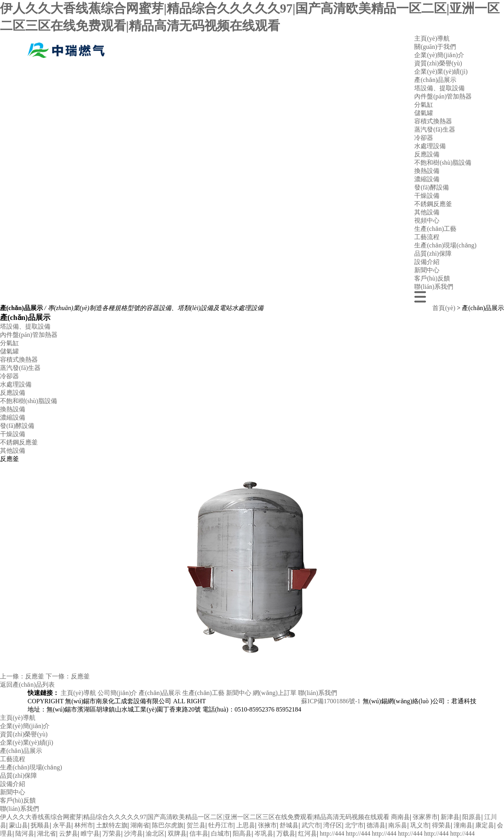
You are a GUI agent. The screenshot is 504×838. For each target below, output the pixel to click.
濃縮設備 (427, 179)
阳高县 (242, 833)
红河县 (308, 833)
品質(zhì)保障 (433, 254)
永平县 (62, 825)
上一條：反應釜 (22, 676)
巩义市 (420, 825)
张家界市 (425, 817)
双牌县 (177, 833)
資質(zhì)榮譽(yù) (438, 63)
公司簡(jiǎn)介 (118, 693)
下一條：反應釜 (68, 676)
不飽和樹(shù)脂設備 (443, 163)
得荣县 (441, 825)
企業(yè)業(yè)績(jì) (441, 72)
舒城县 (289, 825)
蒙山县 (19, 825)
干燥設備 (427, 196)
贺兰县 (196, 825)
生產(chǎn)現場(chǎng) (445, 245)
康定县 (485, 825)
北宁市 (354, 825)
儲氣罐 (424, 113)
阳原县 (472, 817)
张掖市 (267, 825)
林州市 (84, 825)
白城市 (220, 833)
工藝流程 (427, 237)
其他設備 (427, 212)
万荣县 (112, 833)
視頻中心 (427, 220)
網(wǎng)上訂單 (275, 693)
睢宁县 (90, 833)
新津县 (450, 817)
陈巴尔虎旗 (168, 825)
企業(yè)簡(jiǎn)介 (439, 55)
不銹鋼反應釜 (433, 204)
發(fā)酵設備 (431, 187)
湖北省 (46, 833)
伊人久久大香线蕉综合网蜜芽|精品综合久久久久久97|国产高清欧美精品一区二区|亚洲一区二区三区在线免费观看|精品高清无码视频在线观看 (195, 817)
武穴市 (311, 825)
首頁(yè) (444, 308)
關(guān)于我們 (435, 47)
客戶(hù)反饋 (432, 278)
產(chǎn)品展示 (435, 80)
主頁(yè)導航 (432, 38)
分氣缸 (424, 105)
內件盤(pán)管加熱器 (443, 96)
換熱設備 (427, 171)
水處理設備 (430, 146)
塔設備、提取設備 (439, 88)
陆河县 (25, 833)
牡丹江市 (221, 825)
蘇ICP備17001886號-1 (331, 701)
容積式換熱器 (433, 121)
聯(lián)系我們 (434, 287)
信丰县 (199, 833)
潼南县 (463, 825)
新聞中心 (427, 270)
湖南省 (140, 825)
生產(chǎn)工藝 (435, 229)
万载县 (286, 833)
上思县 (246, 825)
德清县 (376, 825)
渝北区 (155, 833)
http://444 (332, 833)
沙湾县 (133, 833)
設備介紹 (427, 262)
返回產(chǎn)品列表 (27, 685)
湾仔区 (333, 825)
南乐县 (398, 825)
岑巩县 (264, 833)
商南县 (400, 817)
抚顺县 (40, 825)
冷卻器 (424, 138)
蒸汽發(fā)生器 (435, 129)
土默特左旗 (112, 825)
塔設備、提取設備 (25, 326)
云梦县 (69, 833)
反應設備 (427, 154)
